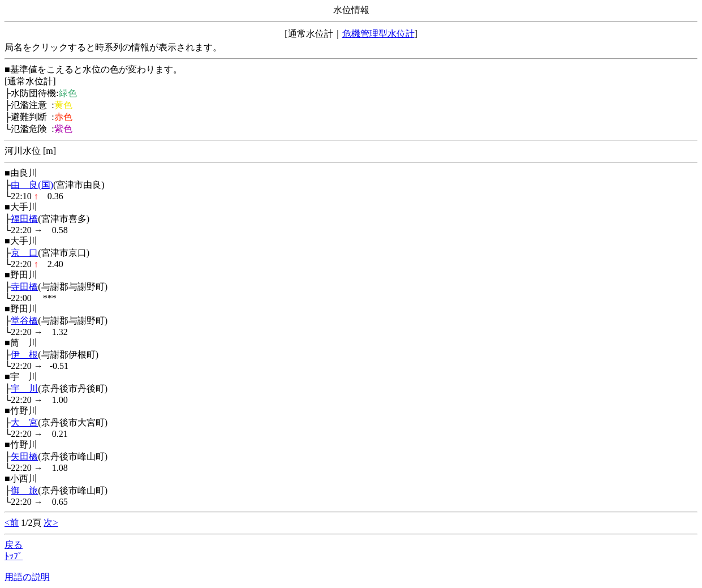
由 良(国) (32, 185)
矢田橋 (24, 456)
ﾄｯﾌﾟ (14, 556)
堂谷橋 (24, 321)
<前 (12, 523)
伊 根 (24, 355)
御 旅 (24, 490)
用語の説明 (27, 577)
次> (51, 523)
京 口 (24, 253)
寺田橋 (24, 287)
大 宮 (24, 422)
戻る (14, 545)
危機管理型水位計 (378, 34)
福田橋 (24, 219)
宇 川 (24, 389)
